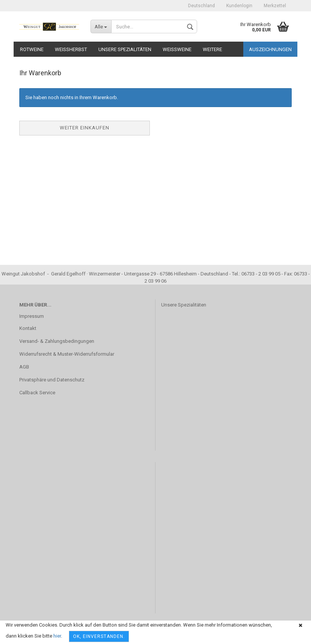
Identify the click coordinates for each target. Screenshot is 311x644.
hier (57, 636)
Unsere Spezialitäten (125, 49)
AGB (24, 367)
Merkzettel (275, 6)
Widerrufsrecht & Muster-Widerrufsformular (67, 354)
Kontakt (28, 328)
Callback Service (37, 393)
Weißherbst (71, 49)
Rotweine (32, 49)
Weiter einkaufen (85, 128)
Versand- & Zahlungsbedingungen (57, 341)
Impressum (32, 316)
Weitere (212, 49)
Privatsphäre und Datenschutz (52, 380)
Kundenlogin (239, 6)
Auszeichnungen (270, 49)
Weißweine (177, 49)
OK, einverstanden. (99, 636)
